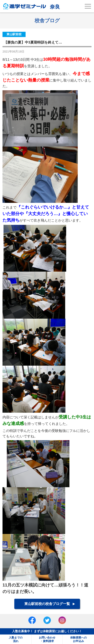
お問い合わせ (47, 639)
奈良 (32, 6)
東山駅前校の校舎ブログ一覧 (47, 604)
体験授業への (78, 639)
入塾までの (16, 639)
